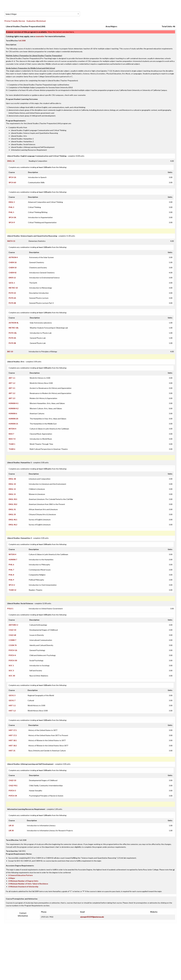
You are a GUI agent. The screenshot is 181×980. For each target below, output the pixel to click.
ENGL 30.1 (13, 499)
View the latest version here (61, 32)
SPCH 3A (12, 217)
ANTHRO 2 (13, 625)
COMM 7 (12, 640)
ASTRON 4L (14, 323)
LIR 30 (11, 830)
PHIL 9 (11, 580)
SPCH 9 (12, 222)
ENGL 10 (12, 484)
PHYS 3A (12, 338)
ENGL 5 (12, 202)
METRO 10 (13, 288)
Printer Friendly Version (15, 21)
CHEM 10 (13, 268)
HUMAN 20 (13, 419)
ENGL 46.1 (13, 520)
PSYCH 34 (13, 796)
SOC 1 (11, 665)
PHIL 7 (11, 570)
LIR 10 (11, 825)
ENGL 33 (12, 514)
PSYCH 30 (13, 660)
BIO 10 (10, 351)
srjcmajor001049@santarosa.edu (92, 917)
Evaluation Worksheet (36, 21)
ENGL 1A (11, 161)
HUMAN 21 (13, 424)
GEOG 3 (12, 695)
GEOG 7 (12, 700)
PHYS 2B (12, 303)
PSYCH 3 (12, 791)
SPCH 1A (12, 177)
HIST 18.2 (13, 746)
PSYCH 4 (12, 655)
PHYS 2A (12, 298)
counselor (40, 36)
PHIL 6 (11, 565)
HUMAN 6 (13, 413)
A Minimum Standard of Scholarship (23, 887)
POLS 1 (10, 609)
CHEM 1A (13, 262)
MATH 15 (11, 241)
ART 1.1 (12, 378)
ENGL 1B (12, 479)
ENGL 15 (12, 494)
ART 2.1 (12, 388)
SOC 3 (11, 670)
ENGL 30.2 (13, 504)
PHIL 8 (11, 575)
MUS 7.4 (12, 439)
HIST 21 (12, 751)
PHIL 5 (11, 212)
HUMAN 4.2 (14, 408)
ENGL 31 (12, 509)
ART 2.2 (12, 393)
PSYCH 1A (13, 650)
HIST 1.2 (12, 711)
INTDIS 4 (12, 429)
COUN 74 (13, 645)
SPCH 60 (12, 182)
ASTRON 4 (13, 257)
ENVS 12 (12, 278)
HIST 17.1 (13, 730)
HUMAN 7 (13, 560)
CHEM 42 (13, 273)
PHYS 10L (13, 333)
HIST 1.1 (12, 705)
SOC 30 (12, 676)
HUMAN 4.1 (14, 403)
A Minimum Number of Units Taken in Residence (28, 884)
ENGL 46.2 (13, 525)
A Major (12, 878)
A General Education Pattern (21, 875)
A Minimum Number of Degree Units (23, 881)
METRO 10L (14, 328)
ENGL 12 (12, 489)
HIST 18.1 (13, 740)
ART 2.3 (12, 398)
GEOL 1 (12, 283)
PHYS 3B (12, 343)
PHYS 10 (12, 293)
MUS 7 (11, 434)
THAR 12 (12, 590)
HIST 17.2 (13, 735)
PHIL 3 (11, 207)
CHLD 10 (12, 630)
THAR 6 (12, 449)
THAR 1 (12, 444)
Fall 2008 (22, 41)
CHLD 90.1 (13, 785)
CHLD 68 (12, 635)
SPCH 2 (12, 585)
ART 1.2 (12, 383)
